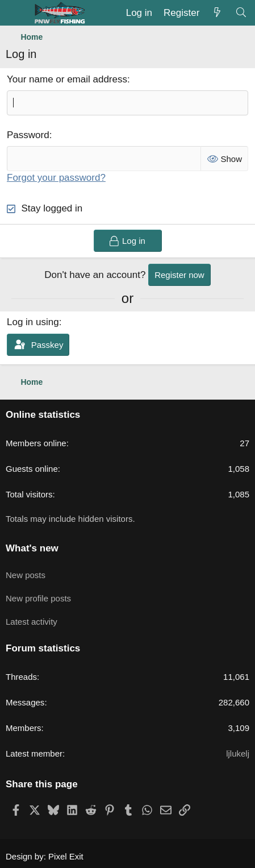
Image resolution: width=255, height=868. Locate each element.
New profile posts (38, 598)
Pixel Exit (66, 856)
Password (28, 135)
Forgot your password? (56, 178)
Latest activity (32, 622)
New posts (26, 575)
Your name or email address (67, 79)
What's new (32, 548)
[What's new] (217, 13)
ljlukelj (238, 753)
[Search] (241, 13)
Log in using (33, 322)
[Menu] (16, 13)
